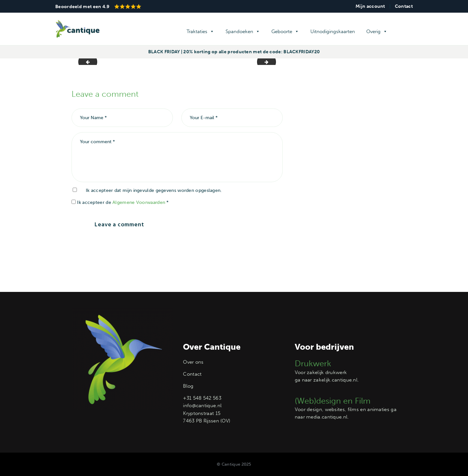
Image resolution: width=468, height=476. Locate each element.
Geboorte (285, 31)
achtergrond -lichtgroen (273, 62)
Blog (188, 386)
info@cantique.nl (202, 406)
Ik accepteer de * (120, 202)
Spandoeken (243, 31)
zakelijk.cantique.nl (335, 380)
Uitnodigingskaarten (333, 31)
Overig (377, 31)
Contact (404, 6)
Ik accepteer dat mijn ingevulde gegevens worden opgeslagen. (154, 190)
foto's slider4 (86, 62)
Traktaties (200, 31)
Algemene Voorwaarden (139, 202)
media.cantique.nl (327, 417)
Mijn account (370, 6)
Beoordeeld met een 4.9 (98, 7)
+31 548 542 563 (202, 398)
